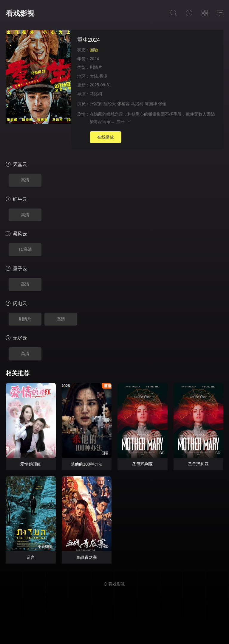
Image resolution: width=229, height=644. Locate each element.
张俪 (162, 104)
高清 (25, 180)
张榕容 (123, 104)
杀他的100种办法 (87, 464)
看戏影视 (20, 13)
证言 (31, 557)
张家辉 (96, 104)
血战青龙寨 (86, 557)
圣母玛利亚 (143, 464)
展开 (124, 122)
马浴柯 (96, 94)
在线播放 (106, 137)
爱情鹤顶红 (31, 464)
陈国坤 (151, 104)
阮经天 (110, 104)
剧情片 (96, 67)
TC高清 (25, 249)
